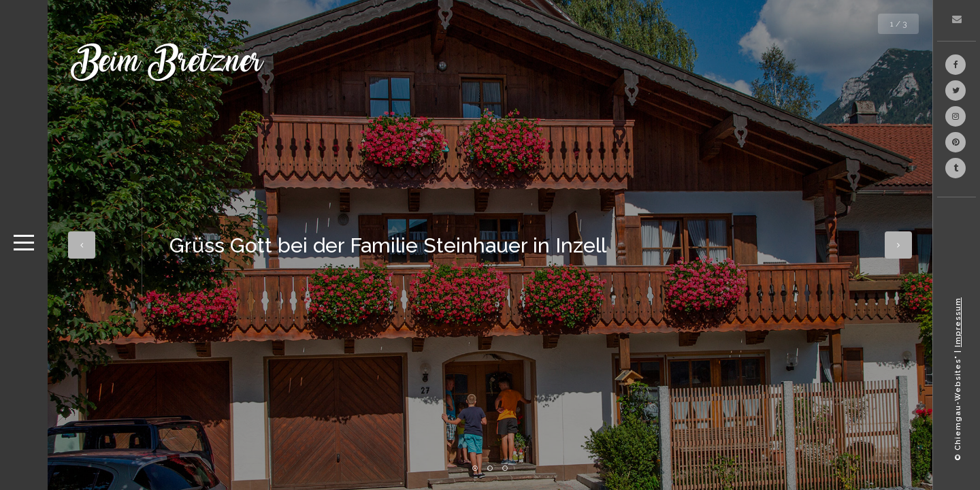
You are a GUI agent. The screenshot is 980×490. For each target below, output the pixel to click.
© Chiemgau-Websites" (958, 408)
